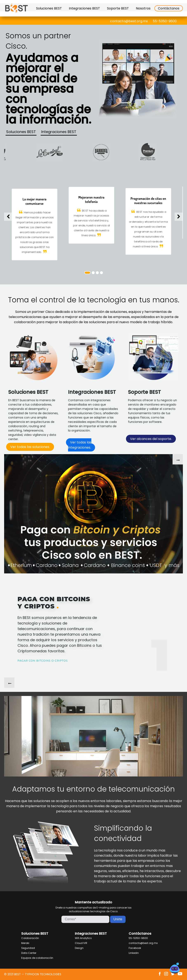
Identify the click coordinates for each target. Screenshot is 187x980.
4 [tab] (101, 273)
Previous (8, 217)
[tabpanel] (94, 215)
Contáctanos (169, 8)
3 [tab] (97, 273)
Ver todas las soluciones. (30, 447)
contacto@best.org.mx (129, 21)
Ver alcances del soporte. (151, 439)
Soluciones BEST (49, 8)
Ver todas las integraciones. (80, 445)
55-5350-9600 (165, 21)
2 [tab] (93, 273)
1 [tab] (87, 273)
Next (179, 217)
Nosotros (143, 8)
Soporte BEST (118, 8)
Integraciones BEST (84, 8)
